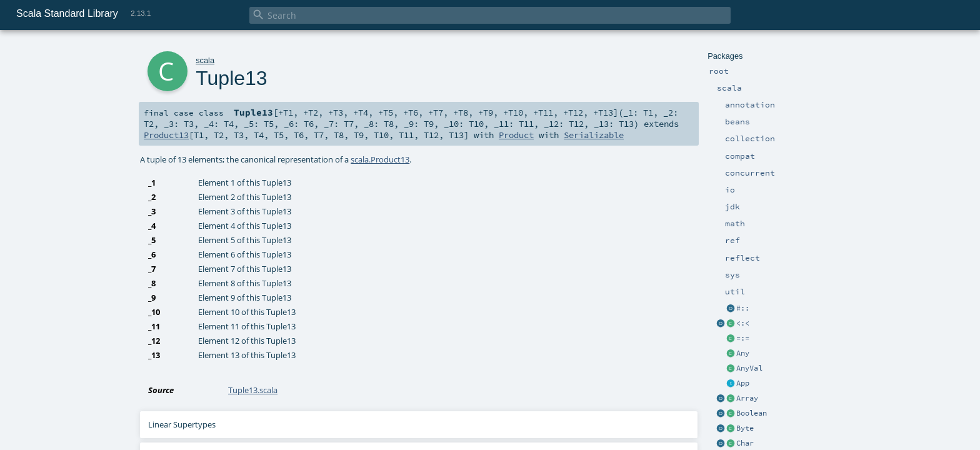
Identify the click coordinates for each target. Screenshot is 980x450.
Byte (745, 428)
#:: (743, 308)
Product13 (166, 135)
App (743, 383)
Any (743, 353)
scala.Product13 (380, 159)
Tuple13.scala (253, 390)
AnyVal (749, 368)
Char (745, 443)
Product (516, 135)
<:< (743, 323)
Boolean (752, 413)
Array (747, 398)
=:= (743, 338)
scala (205, 60)
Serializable (594, 135)
